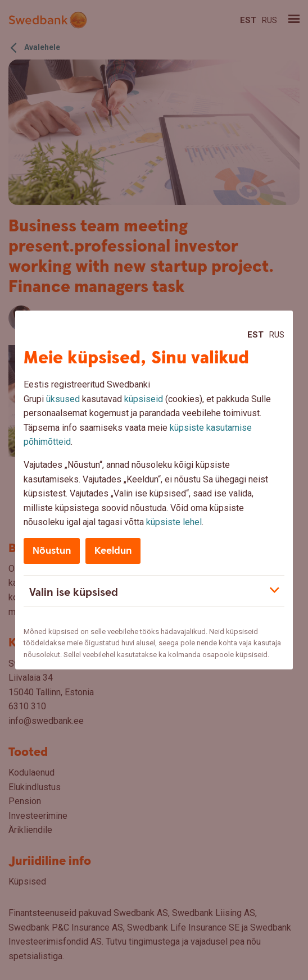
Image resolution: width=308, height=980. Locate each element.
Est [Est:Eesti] (255, 335)
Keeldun (113, 551)
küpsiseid (144, 399)
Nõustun (52, 551)
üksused (63, 399)
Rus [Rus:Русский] (277, 335)
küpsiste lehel (174, 522)
